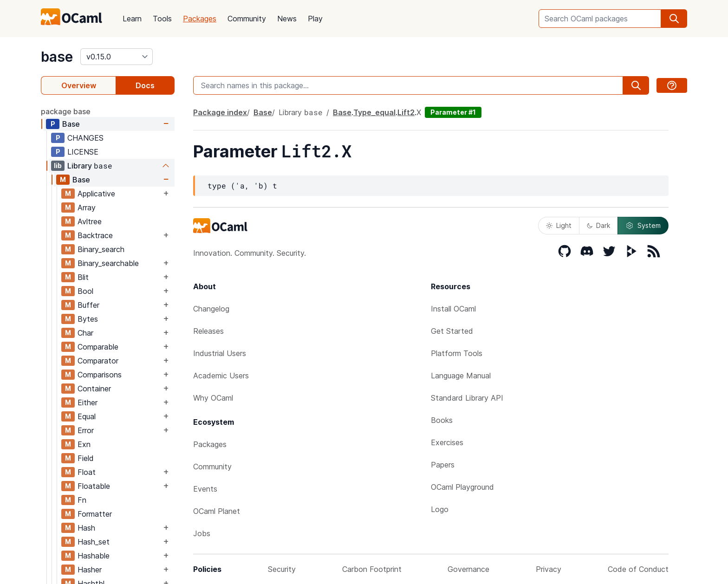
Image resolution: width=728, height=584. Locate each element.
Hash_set (94, 542)
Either (88, 402)
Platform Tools (457, 353)
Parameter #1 (453, 112)
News (287, 19)
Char (85, 333)
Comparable (98, 347)
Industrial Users (220, 353)
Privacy (549, 569)
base (57, 57)
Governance (468, 569)
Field (86, 458)
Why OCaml (213, 398)
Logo (440, 509)
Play (315, 19)
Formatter (95, 514)
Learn (132, 19)
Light (559, 225)
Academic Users (221, 376)
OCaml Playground (462, 487)
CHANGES (85, 138)
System (643, 226)
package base (66, 111)
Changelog (211, 309)
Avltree (90, 221)
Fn (82, 500)
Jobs (202, 533)
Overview (79, 85)
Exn (84, 444)
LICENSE (83, 152)
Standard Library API (467, 398)
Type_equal (374, 112)
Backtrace (95, 235)
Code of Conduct (638, 569)
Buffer (88, 305)
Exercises (447, 442)
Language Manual (461, 376)
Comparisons (100, 375)
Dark (598, 225)
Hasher (90, 570)
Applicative (96, 194)
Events (205, 489)
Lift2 (406, 112)
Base (71, 124)
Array (87, 208)
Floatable (94, 486)
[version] (117, 57)
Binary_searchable (108, 263)
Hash (86, 528)
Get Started (452, 331)
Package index (220, 112)
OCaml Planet (217, 511)
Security (282, 569)
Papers (443, 465)
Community (247, 19)
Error (86, 430)
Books (442, 420)
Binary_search (101, 249)
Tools (162, 19)
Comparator (98, 361)
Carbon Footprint (372, 569)
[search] (674, 19)
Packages (200, 19)
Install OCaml (453, 309)
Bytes (88, 319)
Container (94, 389)
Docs (145, 85)
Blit (83, 277)
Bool (85, 291)
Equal (87, 416)
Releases (208, 331)
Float (87, 472)
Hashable (94, 556)
